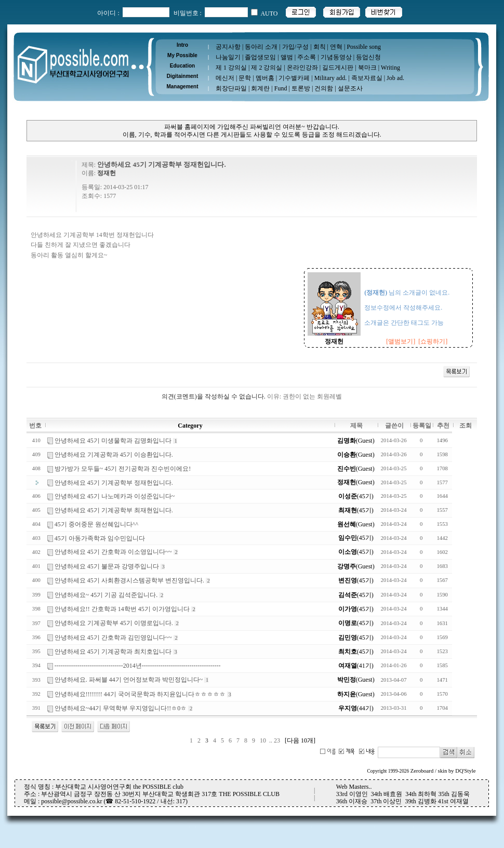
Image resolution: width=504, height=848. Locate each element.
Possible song (364, 47)
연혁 (336, 47)
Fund (281, 88)
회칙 (320, 47)
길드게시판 (338, 68)
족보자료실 (367, 78)
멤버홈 (265, 78)
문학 (245, 78)
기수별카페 (294, 78)
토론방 (301, 88)
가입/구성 (295, 47)
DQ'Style (465, 771)
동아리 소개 (261, 47)
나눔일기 (228, 57)
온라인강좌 (302, 68)
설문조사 (350, 88)
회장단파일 (231, 88)
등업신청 (368, 57)
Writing (390, 68)
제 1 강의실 (231, 68)
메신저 (225, 78)
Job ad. (395, 78)
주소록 (307, 57)
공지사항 (228, 47)
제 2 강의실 (267, 68)
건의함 (324, 88)
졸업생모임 (260, 57)
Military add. (331, 78)
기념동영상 (336, 57)
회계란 (260, 88)
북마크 (367, 68)
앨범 (287, 57)
